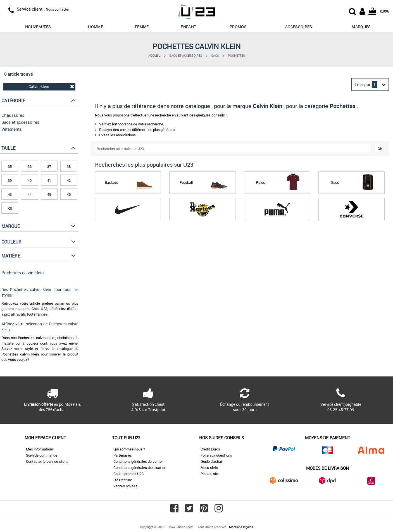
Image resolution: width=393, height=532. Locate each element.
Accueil (154, 55)
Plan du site (210, 474)
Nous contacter (57, 9)
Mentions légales (241, 527)
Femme (142, 27)
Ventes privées (125, 486)
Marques (361, 27)
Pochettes (236, 55)
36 (30, 166)
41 (49, 180)
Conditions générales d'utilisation (140, 467)
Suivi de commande (42, 455)
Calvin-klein (51, 86)
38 (69, 166)
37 (49, 166)
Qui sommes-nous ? (129, 449)
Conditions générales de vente (138, 461)
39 (10, 180)
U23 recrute (123, 480)
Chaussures (13, 115)
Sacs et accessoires (186, 55)
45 (49, 194)
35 (10, 166)
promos (238, 27)
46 (69, 194)
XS (10, 208)
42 (69, 180)
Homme (96, 27)
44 (30, 194)
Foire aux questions (216, 455)
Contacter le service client (47, 461)
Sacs (215, 55)
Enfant (188, 27)
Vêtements (12, 129)
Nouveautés (38, 27)
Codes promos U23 (128, 474)
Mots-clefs (209, 467)
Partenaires (123, 455)
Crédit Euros (210, 449)
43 (10, 194)
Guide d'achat (211, 461)
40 (30, 180)
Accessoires (299, 27)
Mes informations (40, 449)
